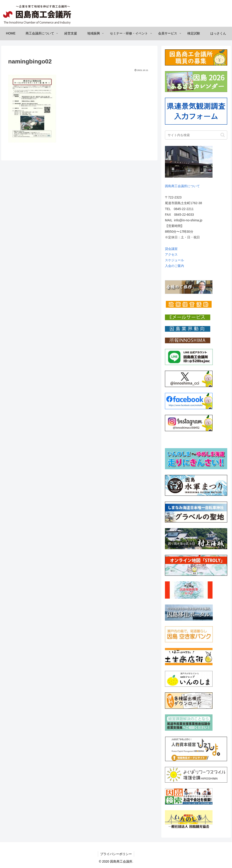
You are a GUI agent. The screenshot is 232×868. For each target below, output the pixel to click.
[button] (223, 135)
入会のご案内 (174, 266)
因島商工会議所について (182, 186)
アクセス (171, 254)
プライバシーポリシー (116, 854)
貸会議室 (171, 249)
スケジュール (174, 260)
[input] (196, 135)
